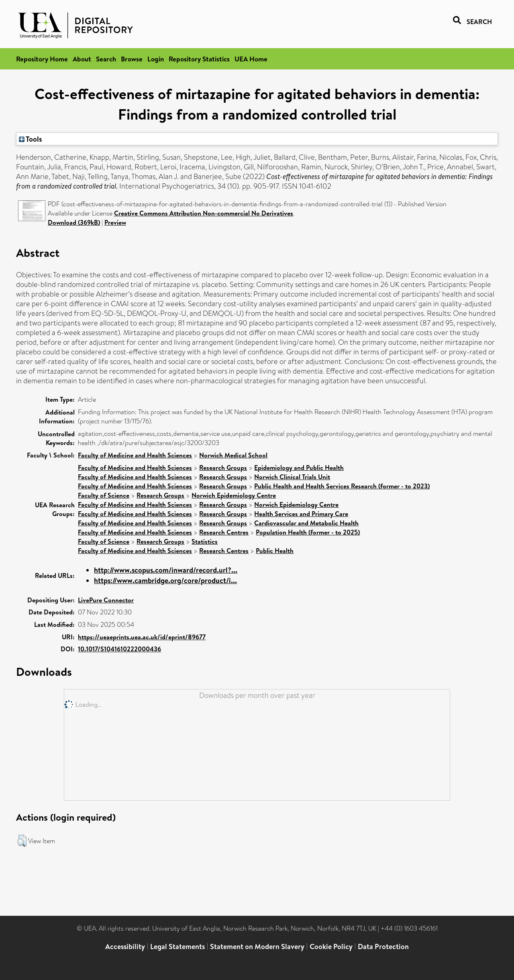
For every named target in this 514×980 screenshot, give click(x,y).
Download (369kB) (74, 222)
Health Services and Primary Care (301, 514)
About (82, 59)
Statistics (205, 541)
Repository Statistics (199, 59)
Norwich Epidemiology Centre (234, 495)
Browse (132, 59)
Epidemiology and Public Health (299, 468)
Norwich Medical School (233, 455)
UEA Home (251, 59)
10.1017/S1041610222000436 (119, 649)
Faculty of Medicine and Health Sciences (135, 455)
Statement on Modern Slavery (257, 946)
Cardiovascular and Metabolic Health (306, 523)
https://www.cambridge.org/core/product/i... (165, 580)
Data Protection (383, 946)
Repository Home (42, 59)
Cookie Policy (331, 946)
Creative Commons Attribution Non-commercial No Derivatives (204, 213)
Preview (115, 222)
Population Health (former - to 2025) (308, 532)
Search (106, 59)
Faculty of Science (104, 495)
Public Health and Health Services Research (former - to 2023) (342, 486)
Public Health (275, 551)
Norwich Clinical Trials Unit (292, 477)
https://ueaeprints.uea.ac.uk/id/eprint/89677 (142, 637)
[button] (22, 841)
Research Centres (224, 532)
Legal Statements (177, 946)
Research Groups (223, 468)
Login (156, 59)
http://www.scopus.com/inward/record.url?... (166, 570)
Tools (31, 139)
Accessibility (125, 946)
